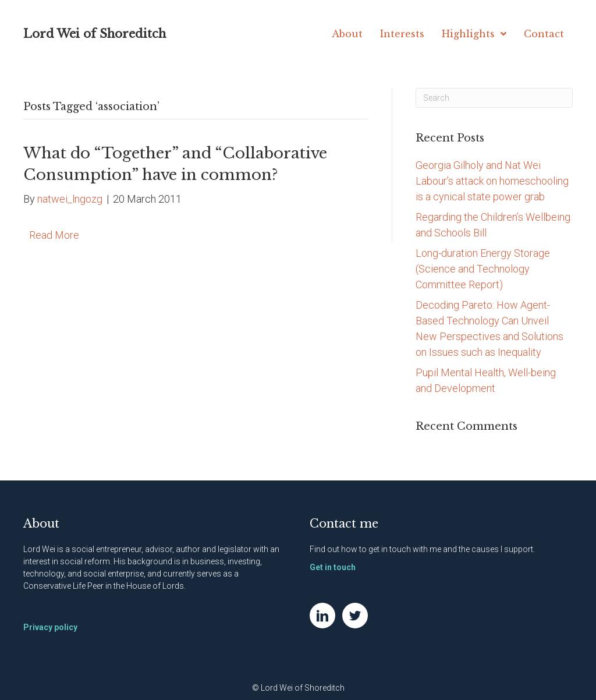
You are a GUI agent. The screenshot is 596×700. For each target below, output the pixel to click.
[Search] (494, 98)
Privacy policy (50, 627)
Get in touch (333, 567)
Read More (54, 235)
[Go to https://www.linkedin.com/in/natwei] (322, 616)
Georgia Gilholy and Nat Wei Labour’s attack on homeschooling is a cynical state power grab (492, 181)
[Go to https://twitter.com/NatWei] (355, 616)
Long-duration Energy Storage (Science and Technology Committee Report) (483, 269)
